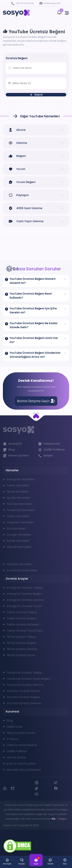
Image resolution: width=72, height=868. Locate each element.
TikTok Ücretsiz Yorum (21, 655)
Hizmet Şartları (16, 757)
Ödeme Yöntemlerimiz (22, 745)
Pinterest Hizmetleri (19, 564)
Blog (10, 721)
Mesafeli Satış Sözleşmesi (24, 770)
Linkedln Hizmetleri (19, 547)
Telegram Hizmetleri (20, 522)
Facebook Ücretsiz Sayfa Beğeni (29, 679)
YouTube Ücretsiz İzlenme (24, 703)
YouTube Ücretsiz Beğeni (23, 697)
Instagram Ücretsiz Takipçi (25, 588)
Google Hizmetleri (19, 535)
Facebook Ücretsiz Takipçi (24, 673)
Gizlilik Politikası (17, 751)
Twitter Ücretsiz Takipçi (22, 612)
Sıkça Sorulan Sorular (21, 733)
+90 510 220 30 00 (22, 3)
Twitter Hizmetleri (18, 485)
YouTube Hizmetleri (19, 504)
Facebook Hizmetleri (21, 510)
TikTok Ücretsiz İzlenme (22, 649)
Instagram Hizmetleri (21, 479)
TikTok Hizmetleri (18, 492)
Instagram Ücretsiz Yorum (24, 606)
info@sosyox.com (50, 3)
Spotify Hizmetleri (18, 498)
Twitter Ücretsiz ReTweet (23, 624)
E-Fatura (12, 739)
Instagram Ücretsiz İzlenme (25, 600)
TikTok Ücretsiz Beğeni (21, 643)
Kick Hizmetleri (16, 528)
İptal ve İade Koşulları (21, 764)
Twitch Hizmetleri (18, 516)
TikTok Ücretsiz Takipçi (21, 637)
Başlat (36, 95)
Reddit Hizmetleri (18, 541)
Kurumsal (12, 711)
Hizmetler (12, 470)
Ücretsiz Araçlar (17, 579)
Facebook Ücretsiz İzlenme (25, 685)
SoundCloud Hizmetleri (22, 570)
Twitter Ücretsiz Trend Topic (25, 631)
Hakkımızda (14, 727)
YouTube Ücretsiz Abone (23, 691)
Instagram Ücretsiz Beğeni (25, 594)
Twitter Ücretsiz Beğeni (22, 618)
